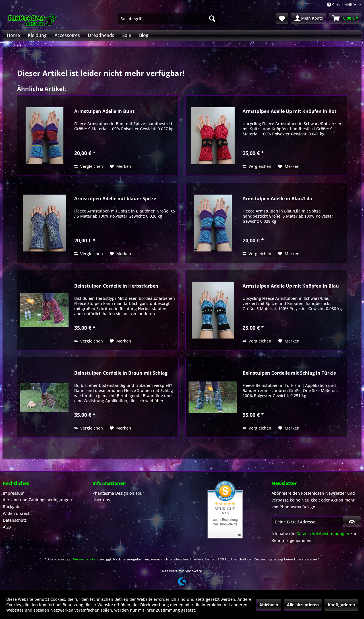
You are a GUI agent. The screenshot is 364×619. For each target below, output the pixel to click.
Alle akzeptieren (303, 605)
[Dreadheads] (101, 35)
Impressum (14, 493)
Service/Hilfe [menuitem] (342, 5)
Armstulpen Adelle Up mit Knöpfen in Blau (291, 286)
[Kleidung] (37, 35)
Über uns (101, 500)
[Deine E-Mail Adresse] (307, 522)
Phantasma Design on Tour (118, 493)
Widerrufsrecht (17, 513)
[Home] (13, 35)
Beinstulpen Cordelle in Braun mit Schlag (121, 373)
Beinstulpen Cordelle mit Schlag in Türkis (289, 373)
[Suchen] (212, 18)
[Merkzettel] (282, 18)
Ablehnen (269, 605)
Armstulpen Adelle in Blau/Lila (277, 199)
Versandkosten (85, 559)
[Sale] (127, 35)
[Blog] (144, 35)
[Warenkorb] (345, 18)
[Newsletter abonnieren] (352, 522)
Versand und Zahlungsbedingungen (37, 500)
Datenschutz (15, 520)
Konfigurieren (341, 605)
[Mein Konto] (308, 18)
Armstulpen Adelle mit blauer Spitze (115, 199)
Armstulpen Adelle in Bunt (104, 111)
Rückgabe (12, 506)
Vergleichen (89, 166)
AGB (7, 527)
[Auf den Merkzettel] (120, 166)
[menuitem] (168, 18)
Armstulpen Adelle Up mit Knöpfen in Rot (289, 111)
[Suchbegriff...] (168, 18)
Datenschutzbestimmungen (323, 534)
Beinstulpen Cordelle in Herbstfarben (116, 286)
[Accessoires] (67, 35)
